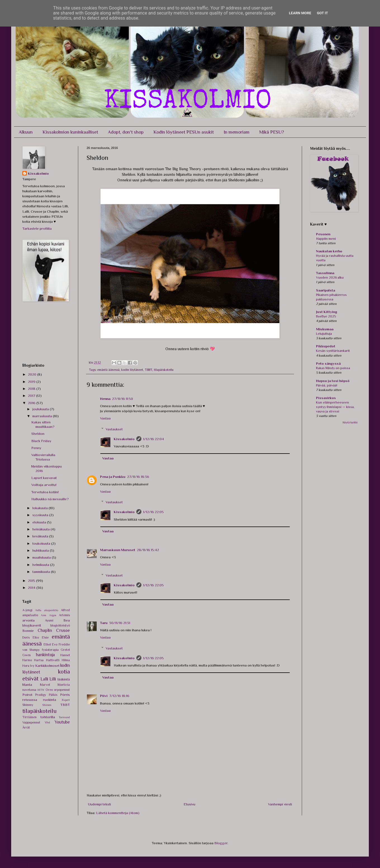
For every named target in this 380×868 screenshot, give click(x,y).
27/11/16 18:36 (138, 477)
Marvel (45, 685)
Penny (36, 448)
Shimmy (28, 705)
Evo (55, 644)
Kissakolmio (124, 439)
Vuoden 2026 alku (330, 278)
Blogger (221, 843)
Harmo (27, 660)
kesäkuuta (41, 536)
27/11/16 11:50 (123, 399)
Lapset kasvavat (44, 478)
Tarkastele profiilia (37, 228)
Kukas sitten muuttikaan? (43, 424)
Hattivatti (53, 660)
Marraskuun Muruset (118, 550)
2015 (32, 581)
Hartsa (39, 660)
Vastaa (105, 418)
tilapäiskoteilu (164, 370)
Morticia (64, 685)
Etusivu (189, 804)
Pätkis (53, 695)
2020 (33, 374)
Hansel (65, 655)
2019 (32, 382)
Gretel (65, 650)
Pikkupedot (326, 346)
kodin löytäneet (132, 370)
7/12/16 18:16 (119, 696)
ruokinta (50, 700)
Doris (26, 637)
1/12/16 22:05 (153, 512)
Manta (27, 685)
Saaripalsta (326, 290)
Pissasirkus (326, 398)
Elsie (45, 637)
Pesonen (323, 234)
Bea (67, 620)
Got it (322, 13)
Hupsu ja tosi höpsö (333, 381)
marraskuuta (43, 416)
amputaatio (30, 615)
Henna (105, 399)
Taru (104, 623)
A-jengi (27, 610)
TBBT (149, 370)
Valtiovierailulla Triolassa (43, 457)
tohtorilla (48, 717)
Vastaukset (114, 429)
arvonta (28, 620)
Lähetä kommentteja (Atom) (118, 813)
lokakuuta (41, 508)
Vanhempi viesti (280, 804)
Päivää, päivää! (327, 385)
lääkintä (64, 679)
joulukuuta (41, 409)
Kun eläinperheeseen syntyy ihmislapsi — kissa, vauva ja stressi (335, 407)
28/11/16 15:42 (148, 550)
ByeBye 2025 (326, 316)
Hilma (66, 660)
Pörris (65, 695)
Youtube (62, 722)
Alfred (65, 610)
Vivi (47, 722)
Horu (26, 666)
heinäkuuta (41, 529)
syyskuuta (41, 515)
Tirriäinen (29, 717)
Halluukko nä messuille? (50, 499)
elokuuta (40, 522)
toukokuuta (42, 543)
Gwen (27, 655)
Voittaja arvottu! (44, 485)
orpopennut (62, 690)
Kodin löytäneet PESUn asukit (184, 132)
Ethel (47, 644)
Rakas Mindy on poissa (333, 368)
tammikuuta (42, 572)
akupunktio (51, 610)
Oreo (49, 690)
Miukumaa (325, 329)
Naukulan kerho (329, 251)
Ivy (32, 666)
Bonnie (28, 631)
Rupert (66, 700)
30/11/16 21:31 (120, 623)
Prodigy (41, 695)
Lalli (44, 679)
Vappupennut (31, 722)
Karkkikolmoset (47, 666)
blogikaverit (32, 625)
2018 (32, 389)
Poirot (27, 695)
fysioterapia (50, 650)
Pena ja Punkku (113, 477)
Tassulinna (325, 273)
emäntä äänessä (108, 370)
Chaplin (45, 630)
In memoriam (237, 132)
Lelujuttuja (324, 334)
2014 (32, 588)
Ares (43, 615)
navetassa (29, 690)
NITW (41, 690)
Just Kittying (327, 312)
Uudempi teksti (99, 804)
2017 (32, 396)
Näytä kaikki (350, 422)
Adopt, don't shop (126, 132)
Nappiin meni (326, 239)
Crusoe (63, 630)
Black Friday (41, 441)
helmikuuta (41, 565)
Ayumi (49, 620)
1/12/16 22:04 (154, 439)
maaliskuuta (42, 557)
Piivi (104, 696)
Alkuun (26, 132)
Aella (38, 610)
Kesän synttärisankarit (333, 351)
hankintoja (45, 655)
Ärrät (26, 727)
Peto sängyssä (328, 363)
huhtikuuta (41, 550)
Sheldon (38, 434)
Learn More (300, 13)
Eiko (36, 637)
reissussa (30, 700)
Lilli (53, 679)
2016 (32, 403)
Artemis (64, 615)
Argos (53, 615)
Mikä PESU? (272, 132)
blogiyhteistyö (60, 625)
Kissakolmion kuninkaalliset (70, 132)
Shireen (47, 705)
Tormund (64, 717)
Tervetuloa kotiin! (45, 492)
